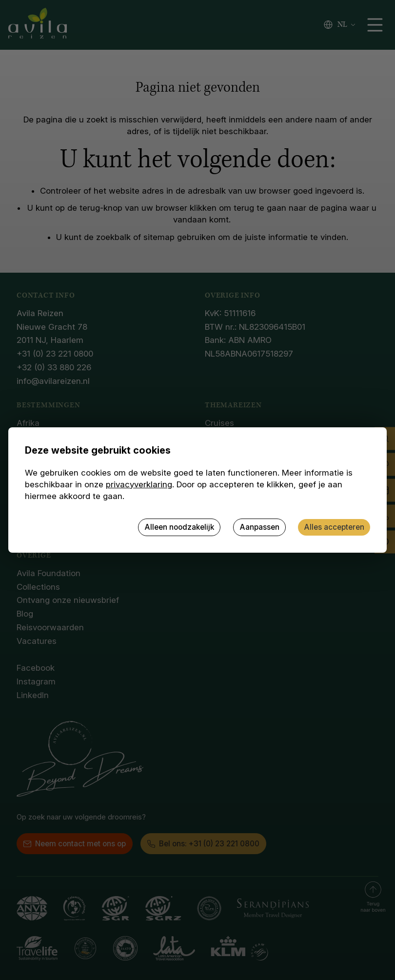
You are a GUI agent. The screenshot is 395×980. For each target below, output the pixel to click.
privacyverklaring (139, 484)
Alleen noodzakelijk (179, 527)
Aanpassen (259, 527)
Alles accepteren (334, 527)
